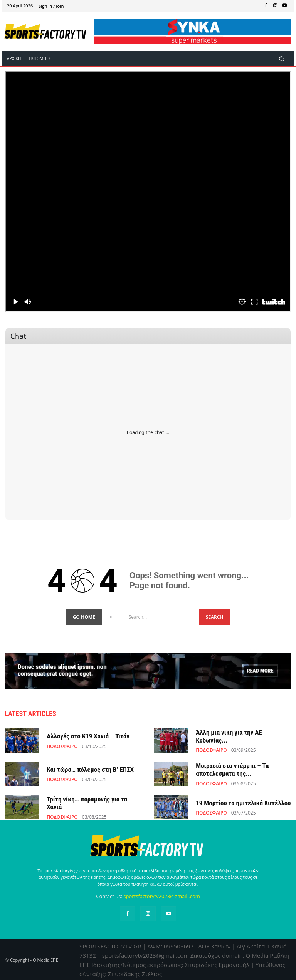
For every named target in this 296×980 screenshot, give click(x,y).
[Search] (215, 617)
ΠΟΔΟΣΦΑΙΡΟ (62, 746)
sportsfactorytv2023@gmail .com (162, 896)
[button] (282, 59)
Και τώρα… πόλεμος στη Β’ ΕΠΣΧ (90, 769)
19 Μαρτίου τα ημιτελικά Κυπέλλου (243, 802)
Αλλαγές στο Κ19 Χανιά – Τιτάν (88, 736)
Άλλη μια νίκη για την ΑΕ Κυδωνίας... (229, 736)
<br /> (148, 191)
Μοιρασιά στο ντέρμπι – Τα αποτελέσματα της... (232, 769)
